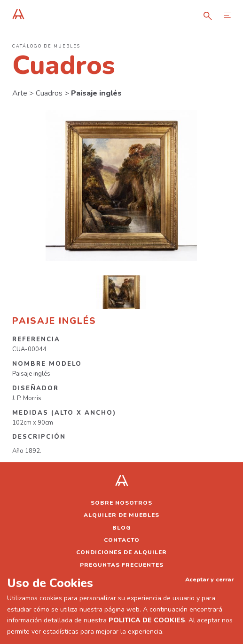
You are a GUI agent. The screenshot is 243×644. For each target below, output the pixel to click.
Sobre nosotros (121, 503)
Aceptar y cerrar (209, 579)
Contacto (122, 540)
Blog (122, 528)
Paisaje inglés (96, 93)
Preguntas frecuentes (122, 565)
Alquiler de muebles (121, 515)
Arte (20, 93)
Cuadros (49, 93)
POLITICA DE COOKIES (147, 620)
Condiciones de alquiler (121, 552)
